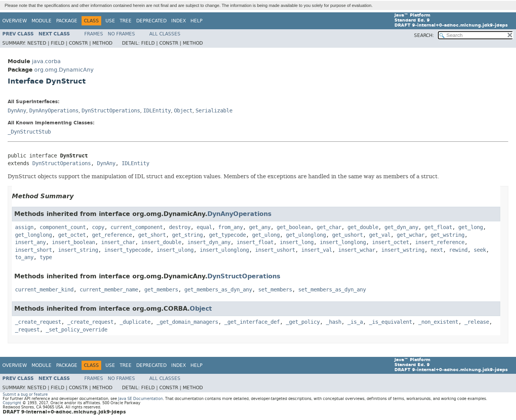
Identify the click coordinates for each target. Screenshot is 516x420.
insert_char (118, 242)
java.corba (46, 61)
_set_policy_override (77, 330)
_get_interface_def (252, 322)
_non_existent (438, 322)
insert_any (30, 242)
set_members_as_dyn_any (332, 290)
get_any (260, 227)
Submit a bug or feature (25, 394)
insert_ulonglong (224, 250)
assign (24, 227)
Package (67, 21)
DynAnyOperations (54, 111)
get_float (438, 227)
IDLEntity (157, 111)
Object (183, 111)
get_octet (72, 235)
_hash (334, 322)
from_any (230, 227)
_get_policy (303, 322)
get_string (187, 235)
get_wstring (448, 235)
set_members (275, 290)
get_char (329, 227)
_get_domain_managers (187, 322)
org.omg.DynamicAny (64, 70)
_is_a (355, 322)
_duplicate (135, 322)
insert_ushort (275, 250)
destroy (180, 227)
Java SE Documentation (140, 399)
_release (477, 322)
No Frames (121, 34)
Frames (94, 34)
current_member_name (109, 290)
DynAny (17, 111)
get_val (380, 235)
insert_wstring (403, 250)
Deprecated (151, 21)
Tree (126, 21)
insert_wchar (357, 250)
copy (98, 227)
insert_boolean (73, 242)
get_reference (112, 235)
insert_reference (440, 242)
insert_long (297, 242)
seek (480, 250)
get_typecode (227, 235)
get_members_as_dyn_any (218, 290)
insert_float (255, 242)
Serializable (214, 111)
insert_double (161, 242)
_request (27, 330)
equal (204, 227)
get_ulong (266, 235)
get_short (152, 235)
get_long (471, 227)
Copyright (12, 403)
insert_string (78, 250)
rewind (458, 250)
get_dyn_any (401, 227)
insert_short (33, 250)
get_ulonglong (306, 235)
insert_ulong (175, 250)
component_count (63, 227)
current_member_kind (44, 290)
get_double (363, 227)
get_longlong (33, 235)
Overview (15, 21)
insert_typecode (127, 250)
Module (42, 21)
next (437, 250)
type (46, 257)
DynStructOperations (111, 111)
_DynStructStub (29, 132)
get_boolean (294, 227)
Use (110, 21)
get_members (161, 290)
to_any (24, 257)
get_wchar (411, 235)
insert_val (317, 250)
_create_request (38, 322)
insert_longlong (343, 242)
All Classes (165, 34)
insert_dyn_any (209, 242)
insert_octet (391, 242)
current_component (137, 227)
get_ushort (347, 235)
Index (179, 21)
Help (196, 21)
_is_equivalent (391, 322)
